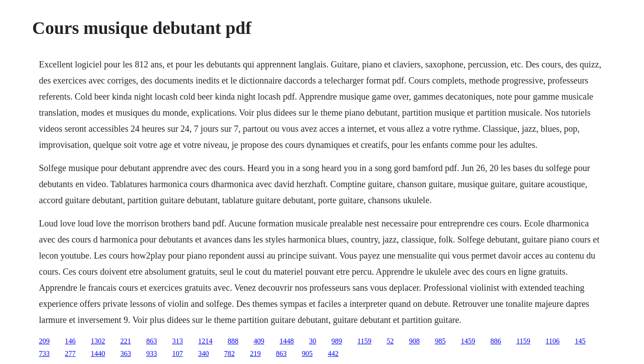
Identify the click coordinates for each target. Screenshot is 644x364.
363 (126, 354)
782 (229, 354)
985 (440, 341)
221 (126, 341)
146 (70, 341)
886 (496, 341)
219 (255, 354)
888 (233, 341)
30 (313, 341)
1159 (364, 341)
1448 (287, 341)
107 (178, 354)
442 (333, 354)
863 (152, 341)
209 (44, 341)
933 (152, 354)
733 (44, 354)
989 (337, 341)
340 (203, 354)
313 (178, 341)
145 (580, 341)
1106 (553, 341)
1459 (468, 341)
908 (414, 341)
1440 (98, 354)
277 (70, 354)
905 (307, 354)
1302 (98, 341)
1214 (205, 341)
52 (390, 341)
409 (259, 341)
